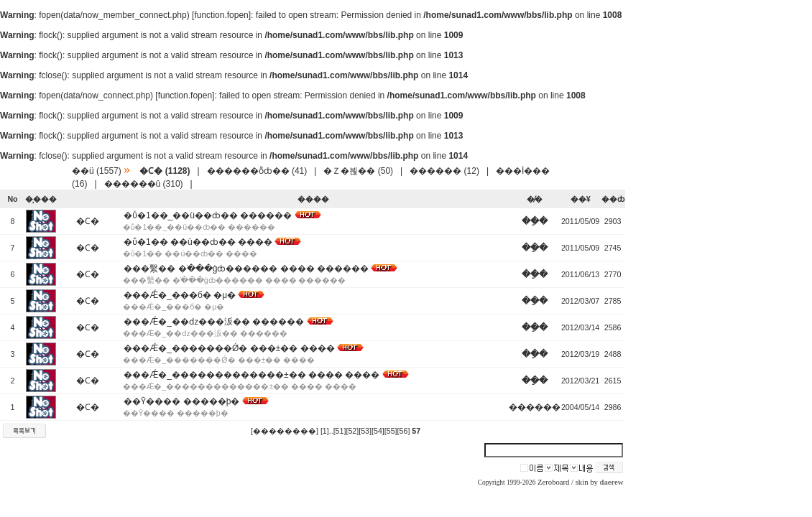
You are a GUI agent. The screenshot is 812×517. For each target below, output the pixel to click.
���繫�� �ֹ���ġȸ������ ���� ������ (246, 269)
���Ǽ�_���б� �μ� (180, 295)
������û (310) (144, 184)
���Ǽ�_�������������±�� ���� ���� (252, 375)
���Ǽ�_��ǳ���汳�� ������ (214, 322)
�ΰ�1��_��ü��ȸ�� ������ (208, 215)
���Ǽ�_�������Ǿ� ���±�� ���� (229, 348)
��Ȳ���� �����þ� (181, 401)
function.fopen (221, 15)
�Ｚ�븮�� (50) (358, 171)
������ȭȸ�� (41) (257, 171)
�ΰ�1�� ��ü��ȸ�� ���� (198, 242)
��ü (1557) (97, 171)
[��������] (285, 431)
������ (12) (444, 171)
